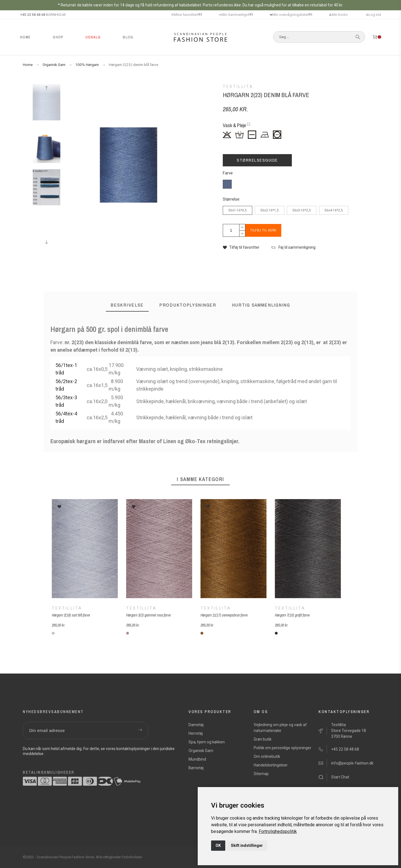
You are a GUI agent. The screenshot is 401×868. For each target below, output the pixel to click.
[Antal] (231, 230)
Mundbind (197, 759)
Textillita (67, 608)
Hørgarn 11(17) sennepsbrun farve (224, 615)
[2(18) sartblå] (53, 633)
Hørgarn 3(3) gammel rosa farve (148, 615)
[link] (278, 831)
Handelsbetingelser (271, 765)
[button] (241, 247)
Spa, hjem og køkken (207, 742)
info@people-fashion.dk (352, 763)
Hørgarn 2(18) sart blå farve (71, 615)
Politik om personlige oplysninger (283, 748)
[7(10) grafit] (276, 633)
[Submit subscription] (140, 731)
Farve (228, 173)
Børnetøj (196, 768)
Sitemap (261, 774)
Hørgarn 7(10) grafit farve (292, 615)
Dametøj (196, 725)
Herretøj (196, 733)
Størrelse (231, 199)
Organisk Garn (201, 751)
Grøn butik (263, 739)
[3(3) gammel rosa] (128, 633)
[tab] (127, 305)
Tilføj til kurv (267, 230)
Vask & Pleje (234, 125)
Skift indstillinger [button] (247, 845)
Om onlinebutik (267, 756)
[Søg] (319, 37)
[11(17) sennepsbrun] (202, 633)
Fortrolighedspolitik (278, 831)
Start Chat (340, 777)
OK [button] (218, 845)
